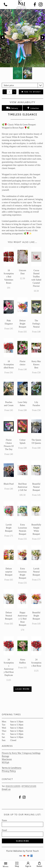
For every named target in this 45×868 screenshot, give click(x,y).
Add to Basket (31, 92)
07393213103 (29, 786)
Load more (22, 689)
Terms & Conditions (12, 768)
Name (4, 820)
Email (4, 830)
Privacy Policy (9, 771)
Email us (6, 789)
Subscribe (22, 841)
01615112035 (13, 786)
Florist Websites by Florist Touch (22, 851)
